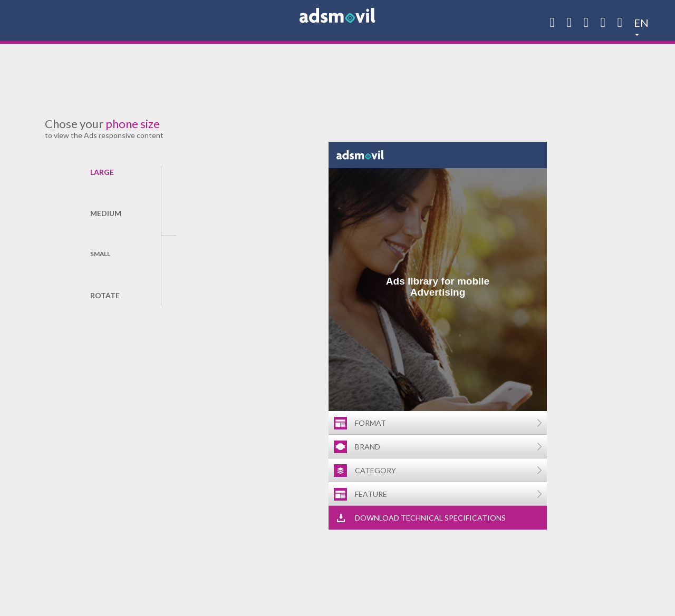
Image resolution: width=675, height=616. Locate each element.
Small (100, 254)
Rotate (104, 295)
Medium (104, 213)
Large (102, 172)
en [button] (641, 21)
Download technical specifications (430, 518)
